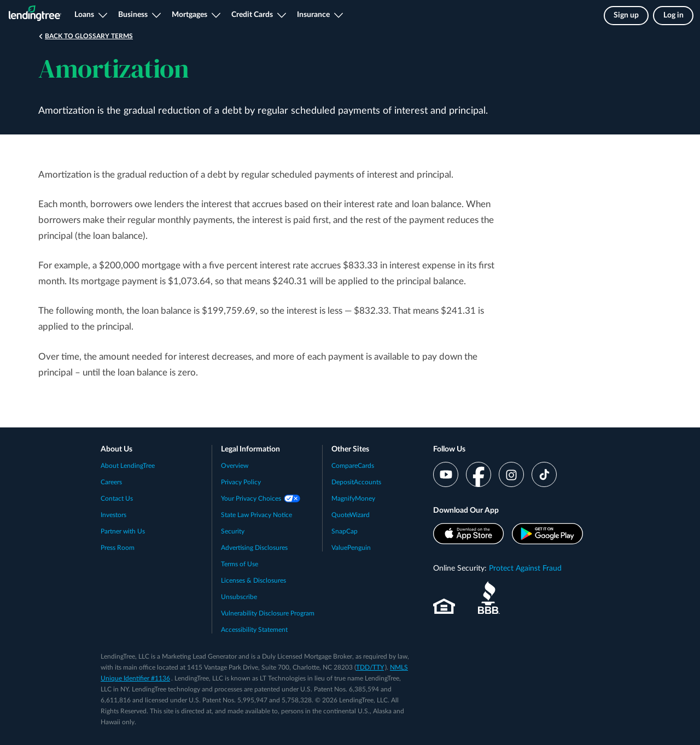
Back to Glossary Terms (89, 36)
